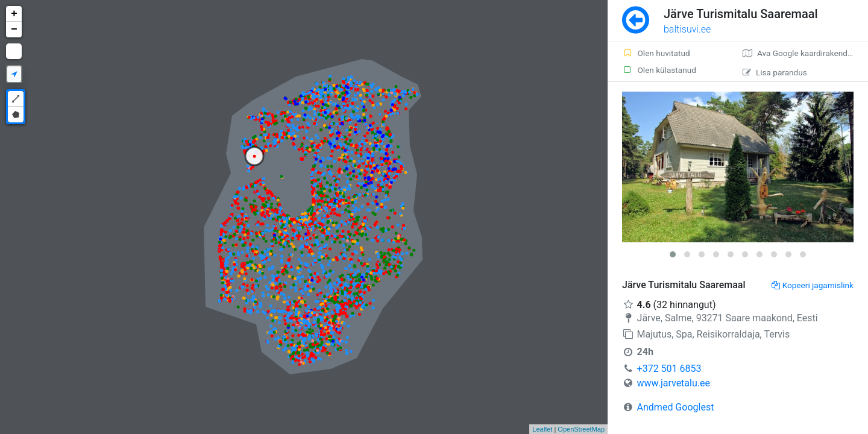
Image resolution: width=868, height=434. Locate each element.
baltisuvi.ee (687, 29)
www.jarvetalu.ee (674, 383)
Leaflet (542, 429)
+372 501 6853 (669, 369)
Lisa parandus (775, 72)
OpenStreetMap (581, 429)
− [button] (14, 30)
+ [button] (14, 14)
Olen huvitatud (656, 53)
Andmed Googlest (676, 407)
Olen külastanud (659, 70)
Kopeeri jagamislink (813, 285)
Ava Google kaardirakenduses (804, 53)
